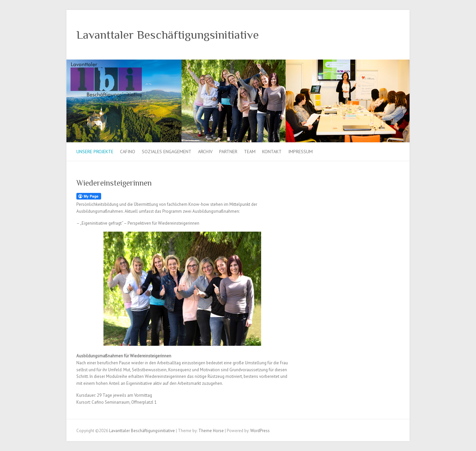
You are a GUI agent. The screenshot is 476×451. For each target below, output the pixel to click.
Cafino (128, 152)
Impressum (300, 152)
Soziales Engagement (167, 152)
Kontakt (272, 152)
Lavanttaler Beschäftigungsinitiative (168, 35)
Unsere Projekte (95, 152)
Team (250, 152)
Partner (228, 152)
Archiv (205, 152)
